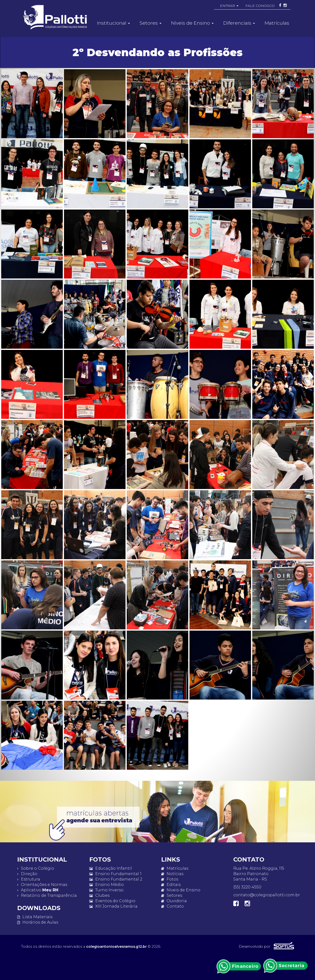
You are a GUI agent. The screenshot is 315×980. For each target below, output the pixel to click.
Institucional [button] (113, 23)
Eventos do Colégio (112, 901)
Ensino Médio (107, 885)
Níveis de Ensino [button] (192, 23)
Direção (27, 874)
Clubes (99, 895)
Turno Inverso (106, 890)
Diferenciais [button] (239, 23)
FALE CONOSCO (260, 6)
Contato (173, 906)
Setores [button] (150, 23)
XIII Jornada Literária (113, 906)
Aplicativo (38, 890)
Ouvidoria (174, 901)
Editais (171, 885)
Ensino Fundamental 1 (115, 874)
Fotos (170, 879)
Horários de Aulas (38, 922)
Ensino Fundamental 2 (116, 879)
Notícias (172, 874)
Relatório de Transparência (47, 895)
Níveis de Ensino (181, 890)
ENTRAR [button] (229, 6)
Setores (172, 895)
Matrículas (277, 23)
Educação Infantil (111, 868)
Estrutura (29, 879)
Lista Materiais (35, 917)
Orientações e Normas (42, 885)
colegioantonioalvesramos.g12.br (116, 947)
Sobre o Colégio (36, 868)
